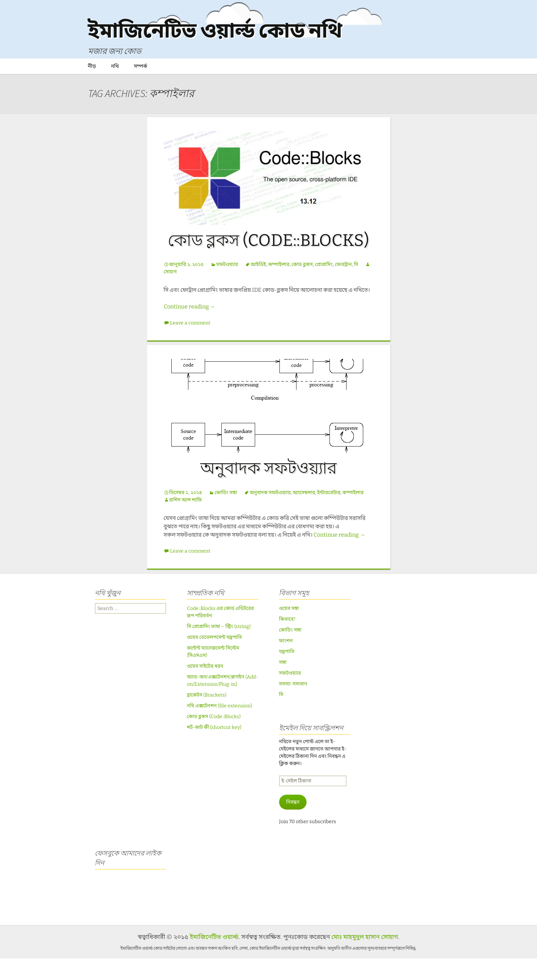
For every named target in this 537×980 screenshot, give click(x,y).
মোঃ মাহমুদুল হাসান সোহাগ (365, 958)
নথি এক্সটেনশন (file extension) (219, 727)
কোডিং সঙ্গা (226, 514)
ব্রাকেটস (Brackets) (207, 717)
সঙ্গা (283, 684)
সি (356, 286)
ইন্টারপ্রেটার (329, 514)
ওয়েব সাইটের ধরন (205, 688)
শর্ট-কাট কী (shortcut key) (214, 749)
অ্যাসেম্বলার (304, 514)
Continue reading (190, 328)
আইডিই (258, 286)
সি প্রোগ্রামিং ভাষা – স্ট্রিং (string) (219, 648)
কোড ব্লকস (302, 286)
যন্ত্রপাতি (287, 673)
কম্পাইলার (279, 286)
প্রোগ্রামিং (324, 286)
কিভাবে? (287, 641)
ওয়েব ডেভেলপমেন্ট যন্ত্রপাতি (215, 659)
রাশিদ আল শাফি (186, 521)
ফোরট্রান (343, 286)
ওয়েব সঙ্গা (289, 630)
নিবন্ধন (293, 824)
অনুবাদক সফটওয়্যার (268, 490)
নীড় (92, 88)
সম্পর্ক (141, 88)
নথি (115, 88)
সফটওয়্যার (227, 286)
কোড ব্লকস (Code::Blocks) (268, 262)
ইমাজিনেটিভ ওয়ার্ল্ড (214, 958)
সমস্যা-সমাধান (293, 705)
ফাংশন (286, 662)
